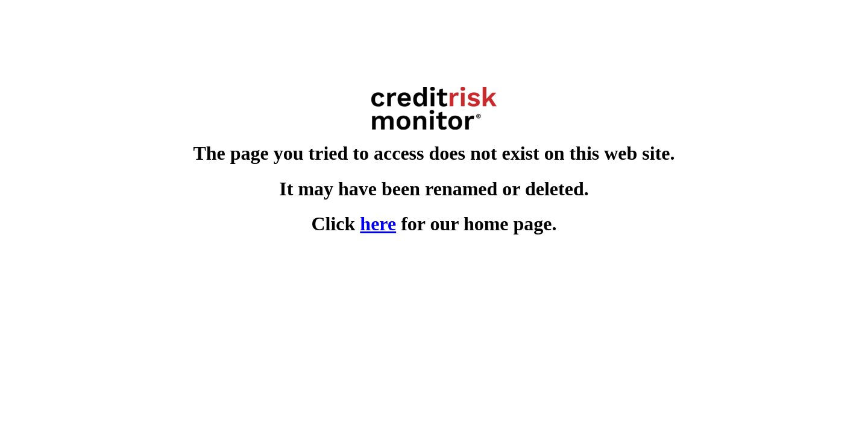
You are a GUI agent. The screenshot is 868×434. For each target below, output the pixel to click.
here (378, 224)
